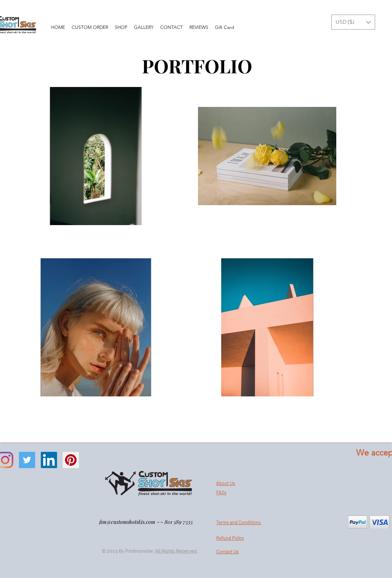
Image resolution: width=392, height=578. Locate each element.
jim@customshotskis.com (127, 522)
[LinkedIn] (49, 460)
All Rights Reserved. (176, 551)
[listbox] (353, 22)
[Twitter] (27, 460)
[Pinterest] (71, 460)
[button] (353, 22)
